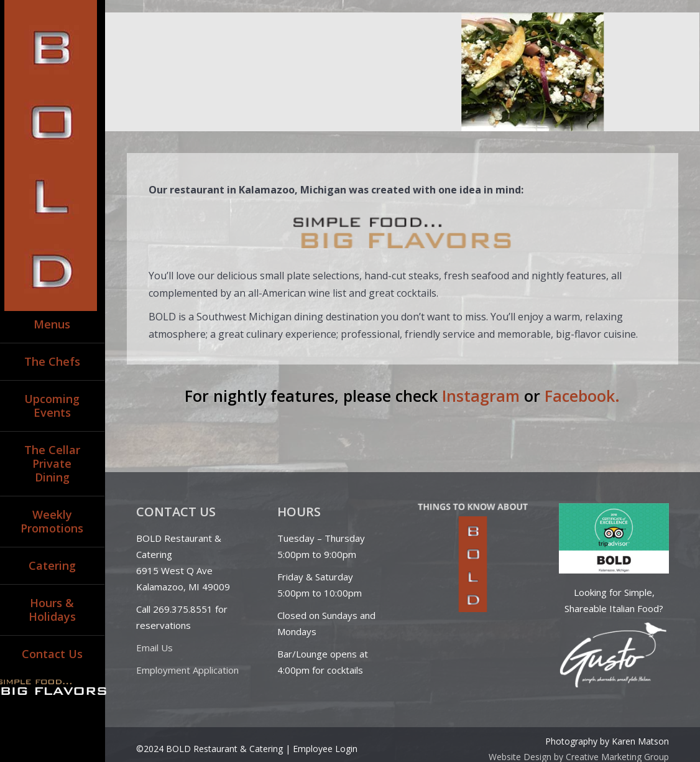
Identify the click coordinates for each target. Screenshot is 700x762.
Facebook (580, 396)
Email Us (154, 648)
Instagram (481, 396)
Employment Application (187, 670)
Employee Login (325, 749)
